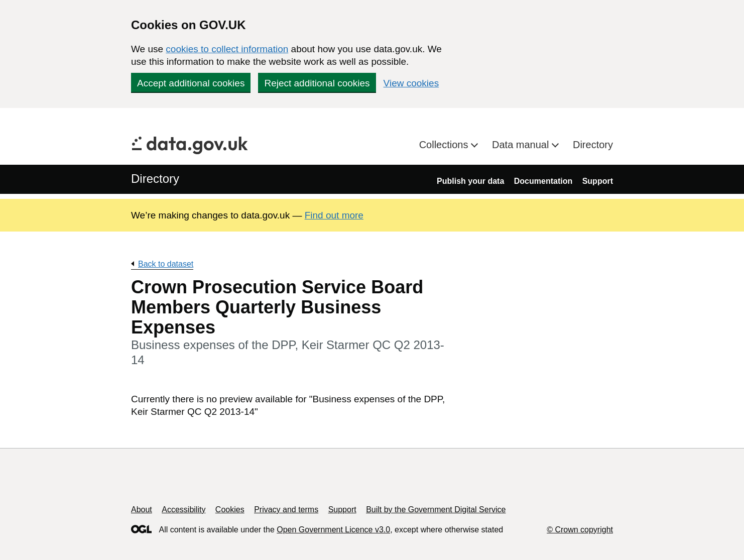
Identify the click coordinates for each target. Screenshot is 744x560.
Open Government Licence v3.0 (333, 530)
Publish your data (470, 181)
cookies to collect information (227, 49)
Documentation (543, 181)
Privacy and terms (286, 510)
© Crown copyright (580, 530)
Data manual (522, 145)
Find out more (334, 215)
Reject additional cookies (317, 83)
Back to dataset (166, 264)
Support (598, 181)
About (142, 510)
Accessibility (183, 510)
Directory (593, 145)
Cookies (230, 510)
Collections (445, 145)
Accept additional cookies (191, 83)
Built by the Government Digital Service (436, 510)
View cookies (411, 83)
